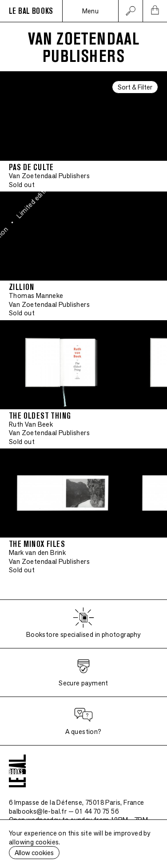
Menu (91, 11)
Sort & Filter (135, 87)
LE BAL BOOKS (31, 11)
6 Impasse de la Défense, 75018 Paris (77, 802)
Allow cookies (34, 853)
